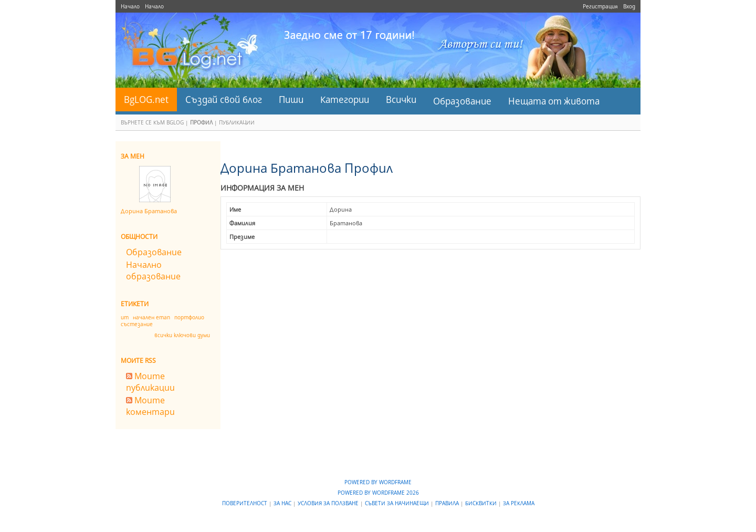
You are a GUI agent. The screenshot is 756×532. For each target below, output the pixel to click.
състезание (137, 324)
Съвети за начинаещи (398, 503)
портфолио (189, 317)
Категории (345, 100)
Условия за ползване (329, 503)
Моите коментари (150, 406)
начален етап (151, 317)
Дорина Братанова (149, 211)
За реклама (519, 503)
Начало (130, 6)
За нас (283, 503)
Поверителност (245, 503)
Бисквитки (482, 503)
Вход (629, 6)
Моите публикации (150, 382)
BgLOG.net (146, 100)
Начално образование (153, 270)
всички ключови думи (182, 335)
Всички (401, 100)
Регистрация (600, 6)
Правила (448, 503)
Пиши (291, 100)
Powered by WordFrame (378, 482)
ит (125, 317)
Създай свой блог (224, 100)
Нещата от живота (554, 101)
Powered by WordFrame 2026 (378, 493)
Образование (462, 101)
